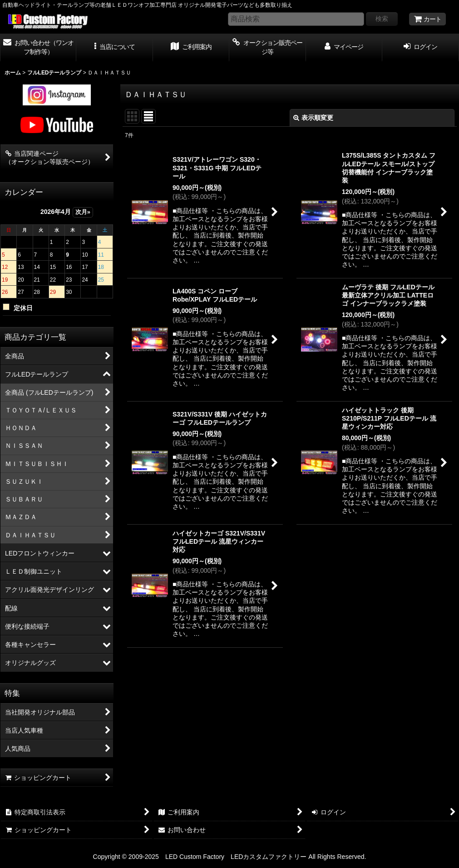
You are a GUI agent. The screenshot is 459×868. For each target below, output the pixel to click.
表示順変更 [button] (313, 118)
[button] (114, 48)
